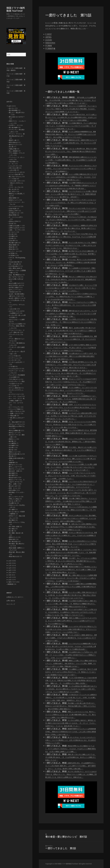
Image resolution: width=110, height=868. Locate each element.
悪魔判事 (12, 463)
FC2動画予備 (50, 48)
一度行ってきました (15, 411)
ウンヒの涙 (13, 386)
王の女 (11, 223)
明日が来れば (13, 142)
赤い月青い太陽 (14, 527)
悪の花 (11, 456)
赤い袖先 (12, 529)
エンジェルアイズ (15, 206)
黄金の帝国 (13, 215)
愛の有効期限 (13, 110)
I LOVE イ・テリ (14, 125)
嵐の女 (11, 450)
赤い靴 (11, 531)
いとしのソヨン (14, 166)
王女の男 (12, 241)
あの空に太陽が (14, 287)
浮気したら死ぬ (14, 499)
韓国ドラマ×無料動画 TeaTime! (16, 9)
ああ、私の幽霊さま (15, 275)
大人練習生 (13, 443)
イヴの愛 (12, 366)
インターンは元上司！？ (17, 362)
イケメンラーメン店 (15, 172)
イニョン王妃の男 (15, 174)
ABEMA (48, 37)
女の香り (12, 448)
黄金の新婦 (13, 245)
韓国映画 (10, 584)
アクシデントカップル (16, 334)
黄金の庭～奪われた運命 (17, 552)
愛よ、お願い (13, 484)
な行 (10, 568)
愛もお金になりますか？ (17, 117)
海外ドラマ (12, 582)
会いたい (12, 108)
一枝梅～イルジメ (15, 413)
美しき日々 (13, 191)
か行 (10, 561)
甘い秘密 (12, 509)
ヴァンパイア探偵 (15, 409)
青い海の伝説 (13, 541)
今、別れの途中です (15, 422)
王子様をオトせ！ (15, 213)
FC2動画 (49, 46)
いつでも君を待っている (17, 300)
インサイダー (13, 360)
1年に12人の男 (14, 168)
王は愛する (13, 503)
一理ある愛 (13, 416)
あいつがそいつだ (15, 277)
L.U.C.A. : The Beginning (17, 258)
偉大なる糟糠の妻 (15, 430)
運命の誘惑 (13, 198)
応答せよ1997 (13, 211)
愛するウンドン (14, 465)
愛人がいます (13, 486)
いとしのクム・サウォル (17, 305)
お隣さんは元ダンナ (15, 228)
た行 (10, 565)
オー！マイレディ (15, 407)
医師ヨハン (13, 439)
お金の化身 (13, 209)
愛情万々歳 (13, 140)
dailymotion (50, 43)
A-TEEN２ (12, 255)
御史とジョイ (13, 452)
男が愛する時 (13, 243)
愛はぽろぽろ (13, 477)
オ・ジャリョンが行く (16, 217)
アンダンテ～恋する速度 (17, 347)
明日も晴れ (13, 490)
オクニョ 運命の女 (15, 388)
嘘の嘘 (11, 441)
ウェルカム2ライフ (15, 369)
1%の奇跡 (12, 162)
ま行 (10, 573)
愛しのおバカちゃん (15, 177)
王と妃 (11, 234)
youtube (49, 40)
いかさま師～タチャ (15, 181)
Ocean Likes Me (14, 262)
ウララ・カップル (15, 187)
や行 (10, 575)
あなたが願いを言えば (16, 279)
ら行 (10, 577)
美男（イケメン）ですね (17, 522)
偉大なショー (13, 433)
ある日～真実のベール (16, 298)
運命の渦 (12, 539)
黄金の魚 (12, 249)
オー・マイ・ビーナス (16, 403)
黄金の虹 (12, 247)
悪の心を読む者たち (15, 454)
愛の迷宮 (12, 475)
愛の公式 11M (14, 471)
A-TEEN (12, 253)
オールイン (13, 232)
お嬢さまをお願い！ (15, 226)
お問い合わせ (11, 601)
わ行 (10, 580)
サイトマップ (11, 604)
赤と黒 (11, 147)
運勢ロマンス (13, 537)
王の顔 (11, 238)
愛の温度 (12, 473)
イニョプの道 (13, 356)
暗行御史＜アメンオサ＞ (17, 492)
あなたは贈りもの (15, 283)
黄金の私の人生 (14, 556)
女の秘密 (12, 445)
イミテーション (14, 358)
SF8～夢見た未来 (14, 268)
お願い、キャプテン (15, 230)
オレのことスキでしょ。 (17, 390)
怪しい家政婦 (13, 151)
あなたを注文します (15, 285)
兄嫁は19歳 (13, 149)
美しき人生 (13, 189)
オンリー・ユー (14, 251)
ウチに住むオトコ (15, 379)
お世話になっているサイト (15, 597)
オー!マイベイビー (15, 394)
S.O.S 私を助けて (14, 266)
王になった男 (13, 501)
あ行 (10, 106)
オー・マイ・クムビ (15, 396)
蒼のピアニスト (14, 145)
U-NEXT (48, 34)
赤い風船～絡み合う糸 (16, 533)
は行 (10, 570)
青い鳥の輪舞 (13, 127)
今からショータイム (15, 424)
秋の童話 (12, 520)
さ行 (10, 563)
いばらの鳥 (13, 170)
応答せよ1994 (13, 221)
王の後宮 (12, 236)
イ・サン (12, 164)
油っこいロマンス (15, 497)
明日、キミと (13, 488)
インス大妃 (13, 179)
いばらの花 (13, 309)
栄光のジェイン (14, 200)
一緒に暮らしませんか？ (17, 418)
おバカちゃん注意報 (15, 324)
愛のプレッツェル (15, 469)
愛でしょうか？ (14, 467)
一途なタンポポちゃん (16, 183)
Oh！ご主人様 (13, 264)
